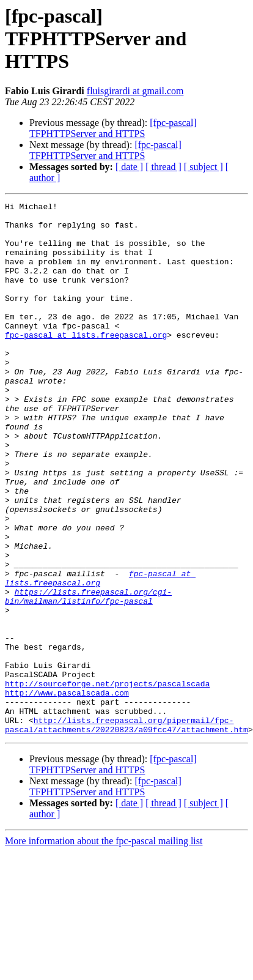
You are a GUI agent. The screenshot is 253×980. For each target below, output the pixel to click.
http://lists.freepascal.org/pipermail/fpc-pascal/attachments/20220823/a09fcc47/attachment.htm (127, 830)
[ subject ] (204, 167)
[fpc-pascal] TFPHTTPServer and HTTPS (113, 128)
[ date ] (129, 167)
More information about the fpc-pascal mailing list (104, 947)
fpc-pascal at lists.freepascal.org (86, 362)
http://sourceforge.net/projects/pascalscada (107, 781)
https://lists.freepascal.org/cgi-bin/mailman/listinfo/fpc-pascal (88, 676)
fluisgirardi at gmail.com (135, 91)
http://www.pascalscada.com (67, 792)
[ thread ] (163, 167)
